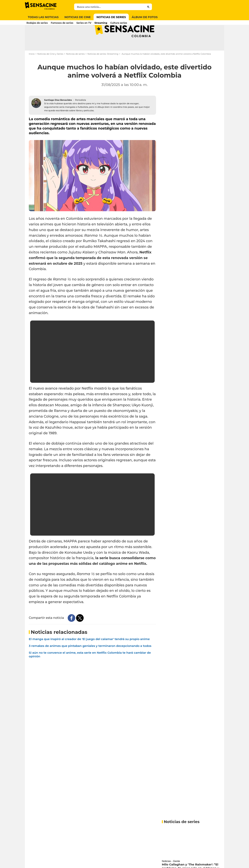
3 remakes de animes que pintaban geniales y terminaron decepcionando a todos (90, 661)
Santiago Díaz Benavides (58, 115)
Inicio (32, 69)
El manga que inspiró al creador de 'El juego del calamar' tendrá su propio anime (89, 654)
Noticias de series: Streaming (103, 69)
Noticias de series (75, 69)
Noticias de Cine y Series (50, 69)
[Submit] (148, 7)
